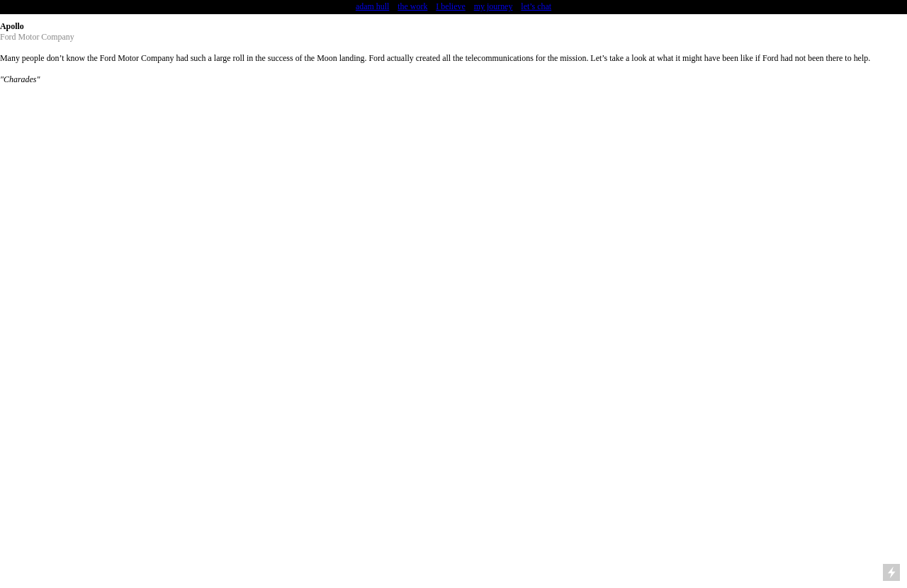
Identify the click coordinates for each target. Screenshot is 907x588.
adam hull (372, 6)
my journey (494, 6)
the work (412, 6)
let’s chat (536, 6)
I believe (450, 6)
